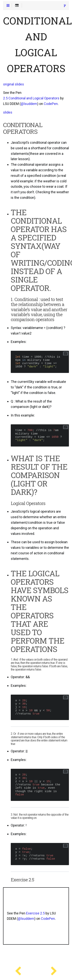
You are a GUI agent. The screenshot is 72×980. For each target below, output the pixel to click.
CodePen (51, 104)
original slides (14, 84)
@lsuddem (29, 104)
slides (8, 112)
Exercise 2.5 (35, 913)
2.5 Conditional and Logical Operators (31, 98)
